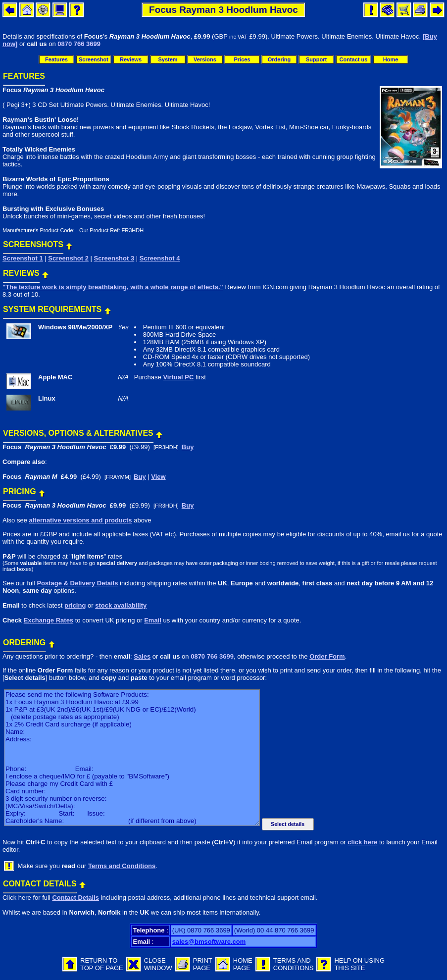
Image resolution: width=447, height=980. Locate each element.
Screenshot (94, 59)
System (168, 59)
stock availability (121, 605)
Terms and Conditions (122, 866)
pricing (75, 605)
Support (316, 59)
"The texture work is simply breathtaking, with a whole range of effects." (113, 287)
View (158, 477)
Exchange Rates (49, 620)
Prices (242, 59)
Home (391, 59)
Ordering (279, 59)
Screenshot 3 (114, 258)
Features (56, 59)
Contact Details (75, 898)
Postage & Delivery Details (77, 583)
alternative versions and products (80, 520)
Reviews (131, 59)
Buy (188, 447)
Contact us (354, 59)
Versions (205, 59)
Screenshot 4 (160, 258)
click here (362, 842)
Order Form (327, 656)
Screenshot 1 (23, 258)
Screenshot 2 (68, 258)
